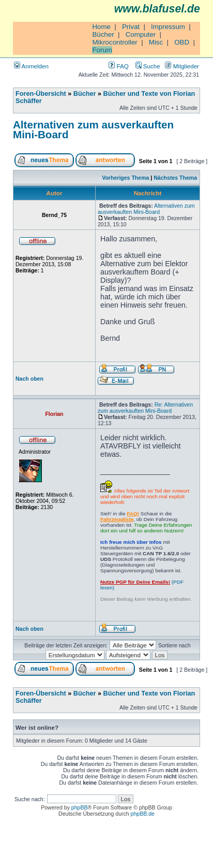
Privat (131, 27)
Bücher (103, 34)
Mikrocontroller (115, 42)
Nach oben (29, 379)
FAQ (118, 66)
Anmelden (31, 66)
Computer (141, 34)
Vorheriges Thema (125, 178)
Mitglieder (182, 66)
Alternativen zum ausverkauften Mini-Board (93, 129)
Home (101, 27)
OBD (182, 42)
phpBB (80, 807)
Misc (156, 42)
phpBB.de (143, 814)
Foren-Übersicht (41, 94)
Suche (148, 66)
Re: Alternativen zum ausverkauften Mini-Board (145, 408)
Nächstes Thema (175, 178)
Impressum (168, 27)
